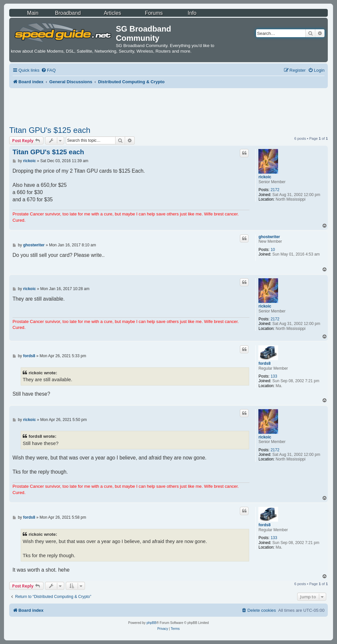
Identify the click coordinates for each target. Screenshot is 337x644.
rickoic (265, 177)
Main (33, 13)
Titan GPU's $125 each (50, 130)
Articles (112, 13)
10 (273, 250)
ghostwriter (269, 237)
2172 (275, 190)
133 (274, 376)
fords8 (264, 363)
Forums (154, 13)
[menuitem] (48, 70)
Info (192, 13)
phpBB (151, 623)
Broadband (68, 13)
